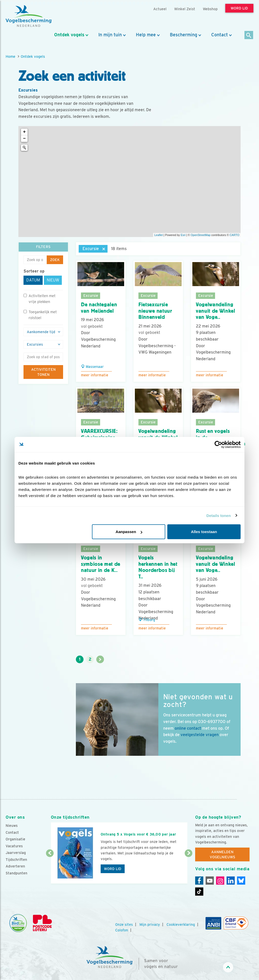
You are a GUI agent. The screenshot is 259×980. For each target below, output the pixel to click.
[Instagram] (220, 881)
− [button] (24, 139)
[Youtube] (210, 881)
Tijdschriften (16, 860)
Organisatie (15, 839)
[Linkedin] (231, 881)
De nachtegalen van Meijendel (99, 308)
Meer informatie (95, 375)
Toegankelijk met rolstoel (40, 315)
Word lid (113, 869)
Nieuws (12, 826)
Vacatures (14, 846)
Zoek (55, 260)
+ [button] (24, 132)
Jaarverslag (16, 853)
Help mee (146, 35)
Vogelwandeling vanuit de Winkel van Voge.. (216, 311)
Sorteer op (34, 271)
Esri (183, 235)
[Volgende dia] (189, 869)
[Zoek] (249, 35)
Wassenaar (92, 367)
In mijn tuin (110, 35)
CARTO (234, 235)
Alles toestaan (204, 532)
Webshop (210, 9)
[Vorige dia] (50, 869)
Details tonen (219, 515)
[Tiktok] (199, 892)
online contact (188, 728)
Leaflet (158, 235)
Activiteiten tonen (43, 372)
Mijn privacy (150, 925)
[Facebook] (199, 881)
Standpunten (16, 873)
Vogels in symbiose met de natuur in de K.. (101, 564)
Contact (220, 35)
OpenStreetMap (201, 235)
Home (10, 56)
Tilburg (147, 620)
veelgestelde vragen (200, 735)
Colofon (122, 930)
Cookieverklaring (181, 925)
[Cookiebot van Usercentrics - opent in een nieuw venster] (218, 444)
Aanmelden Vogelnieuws (222, 854)
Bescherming (184, 35)
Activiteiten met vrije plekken (39, 299)
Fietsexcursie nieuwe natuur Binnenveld (155, 311)
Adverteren (15, 866)
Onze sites (124, 925)
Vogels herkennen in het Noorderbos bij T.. (158, 567)
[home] (29, 16)
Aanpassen (129, 532)
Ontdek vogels (69, 35)
